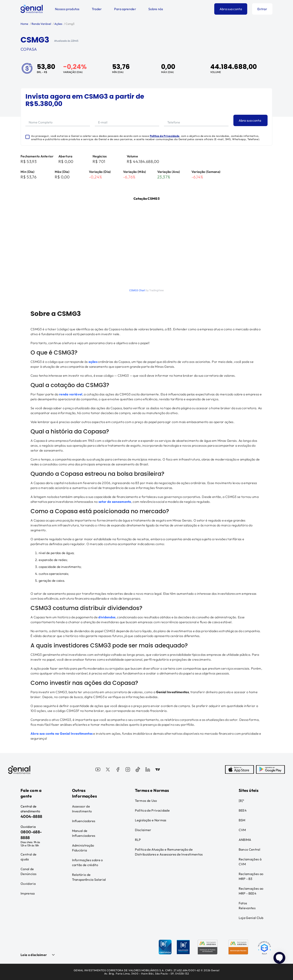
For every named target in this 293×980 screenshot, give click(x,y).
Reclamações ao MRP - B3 (251, 876)
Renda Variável (41, 24)
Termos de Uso (146, 801)
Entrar (262, 9)
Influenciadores (84, 821)
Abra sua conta (231, 9)
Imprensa (28, 893)
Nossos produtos (67, 9)
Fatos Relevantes (247, 906)
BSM (242, 820)
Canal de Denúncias (28, 871)
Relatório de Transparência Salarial (89, 877)
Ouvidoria (28, 884)
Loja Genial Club (251, 918)
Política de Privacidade (165, 136)
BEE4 (243, 810)
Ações (58, 24)
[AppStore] (239, 770)
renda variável (71, 394)
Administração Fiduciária (83, 848)
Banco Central (249, 849)
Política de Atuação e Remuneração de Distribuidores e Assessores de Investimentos (169, 852)
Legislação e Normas (151, 820)
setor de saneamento (115, 502)
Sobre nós (156, 9)
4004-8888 (31, 816)
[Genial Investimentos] (32, 9)
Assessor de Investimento (82, 809)
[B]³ (241, 801)
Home (24, 24)
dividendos (107, 617)
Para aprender (125, 9)
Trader (97, 9)
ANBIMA (245, 840)
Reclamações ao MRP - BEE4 (251, 891)
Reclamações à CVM (250, 862)
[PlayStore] (270, 770)
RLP (138, 840)
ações (93, 362)
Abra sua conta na (45, 733)
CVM (242, 830)
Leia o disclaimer (34, 955)
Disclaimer (143, 830)
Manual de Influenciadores (84, 833)
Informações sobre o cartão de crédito (87, 862)
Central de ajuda (28, 857)
